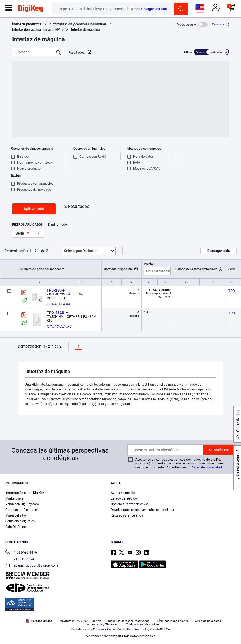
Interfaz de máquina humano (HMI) (37, 30)
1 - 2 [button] (33, 251)
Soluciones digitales (20, 521)
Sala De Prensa (16, 527)
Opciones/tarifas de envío (129, 504)
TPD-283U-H (58, 313)
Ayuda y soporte (123, 493)
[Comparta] (220, 24)
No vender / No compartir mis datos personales (121, 636)
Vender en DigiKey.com (22, 504)
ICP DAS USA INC (59, 304)
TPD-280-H (56, 290)
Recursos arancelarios (127, 515)
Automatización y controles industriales (78, 24)
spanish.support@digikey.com (32, 566)
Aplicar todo (34, 209)
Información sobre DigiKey (25, 493)
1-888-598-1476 (21, 553)
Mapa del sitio (16, 515)
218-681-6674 (20, 559)
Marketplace (14, 498)
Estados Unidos (39, 621)
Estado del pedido (124, 498)
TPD (232, 291)
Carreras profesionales (22, 510)
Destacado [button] (81, 251)
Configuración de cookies (143, 624)
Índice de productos (27, 24)
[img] (31, 10)
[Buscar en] (34, 52)
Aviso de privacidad (207, 467)
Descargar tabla (219, 251)
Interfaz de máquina (85, 30)
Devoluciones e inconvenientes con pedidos (142, 510)
